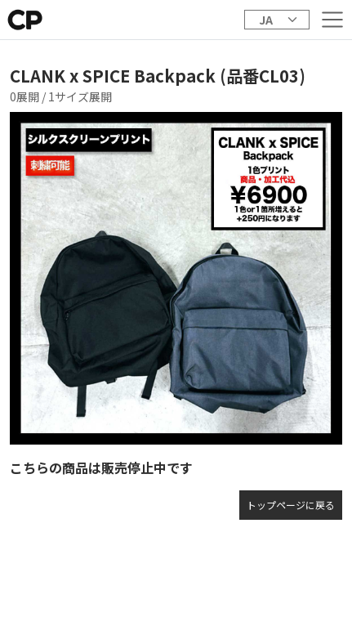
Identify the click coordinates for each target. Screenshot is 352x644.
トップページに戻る (291, 505)
